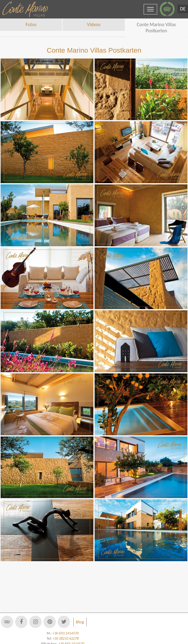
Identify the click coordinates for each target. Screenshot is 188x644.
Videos (94, 24)
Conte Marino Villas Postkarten (156, 28)
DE (183, 9)
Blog (80, 622)
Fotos (31, 24)
